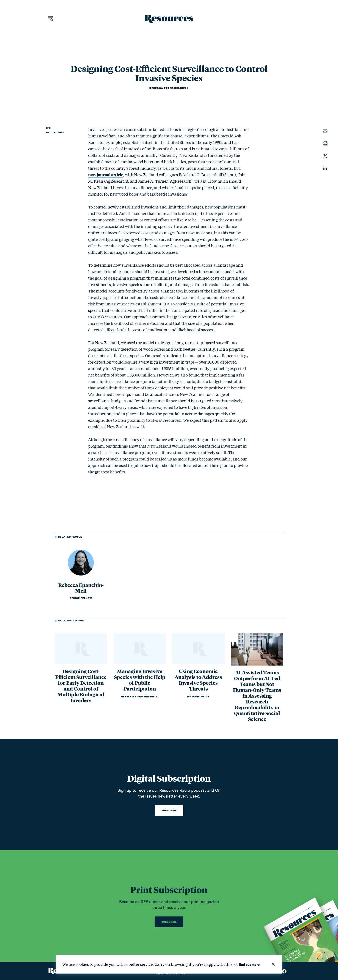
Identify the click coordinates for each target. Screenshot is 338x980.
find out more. (250, 964)
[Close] (273, 964)
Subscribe (169, 810)
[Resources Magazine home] (169, 19)
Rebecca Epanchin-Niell (169, 88)
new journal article (106, 174)
